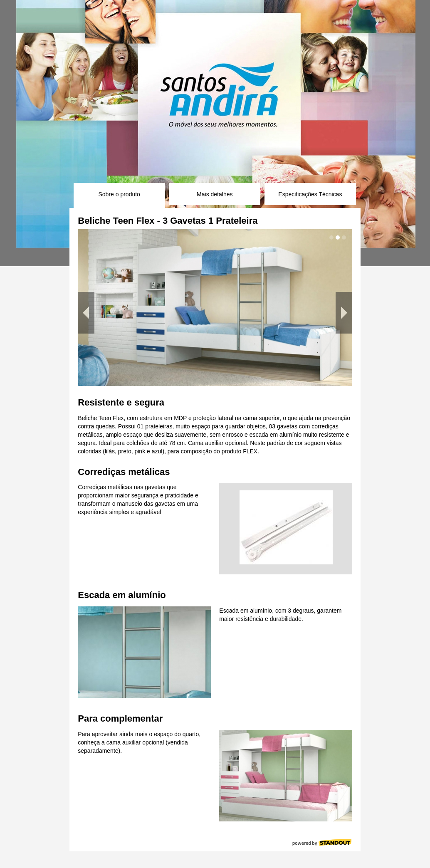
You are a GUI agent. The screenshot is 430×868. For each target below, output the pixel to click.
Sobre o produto (119, 194)
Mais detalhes (215, 194)
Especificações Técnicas (310, 194)
